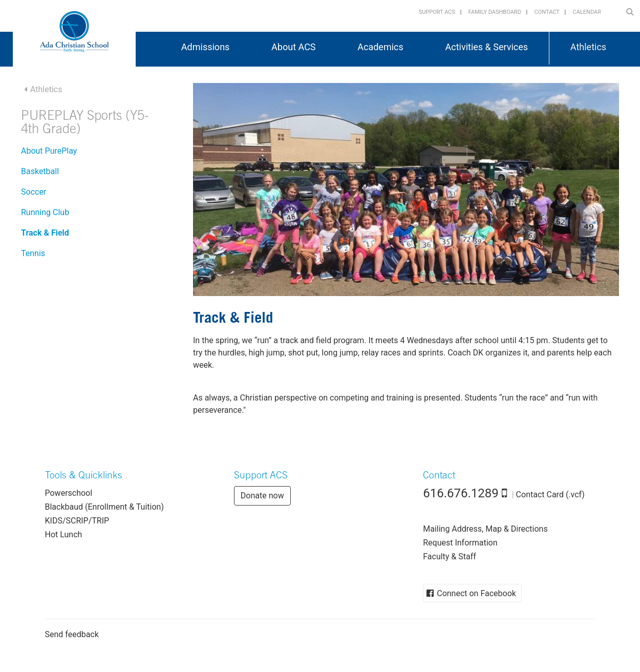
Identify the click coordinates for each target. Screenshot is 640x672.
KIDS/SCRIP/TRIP (77, 521)
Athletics (46, 89)
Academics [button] (380, 47)
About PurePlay (49, 151)
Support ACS (437, 12)
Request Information (460, 543)
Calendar (587, 12)
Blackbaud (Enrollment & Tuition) (104, 507)
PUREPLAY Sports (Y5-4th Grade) (85, 124)
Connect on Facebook (476, 593)
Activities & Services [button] (487, 47)
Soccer (34, 192)
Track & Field (45, 233)
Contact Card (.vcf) (550, 495)
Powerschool (69, 493)
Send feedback (72, 634)
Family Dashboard (495, 12)
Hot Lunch (64, 534)
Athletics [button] (588, 47)
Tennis (33, 253)
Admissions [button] (206, 47)
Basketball (40, 171)
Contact (547, 12)
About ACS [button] (293, 47)
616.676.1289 (461, 493)
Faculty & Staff (450, 556)
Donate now (262, 496)
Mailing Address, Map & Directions (485, 529)
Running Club (45, 212)
